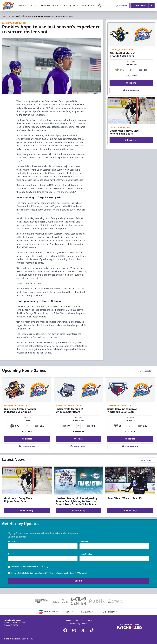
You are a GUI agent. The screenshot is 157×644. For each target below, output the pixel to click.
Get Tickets (140, 6)
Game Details (131, 90)
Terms (90, 620)
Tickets (22, 6)
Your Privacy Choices (78, 624)
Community (88, 6)
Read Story (131, 140)
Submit (79, 581)
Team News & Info (49, 6)
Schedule (122, 6)
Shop (33, 6)
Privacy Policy (79, 620)
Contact (68, 620)
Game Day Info (70, 6)
